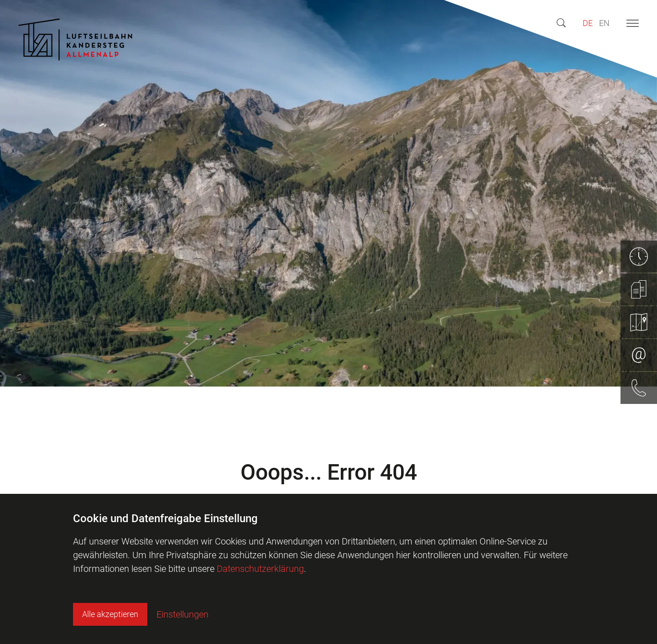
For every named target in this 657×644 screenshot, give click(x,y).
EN (604, 23)
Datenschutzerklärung (260, 569)
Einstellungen (182, 614)
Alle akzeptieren (110, 614)
